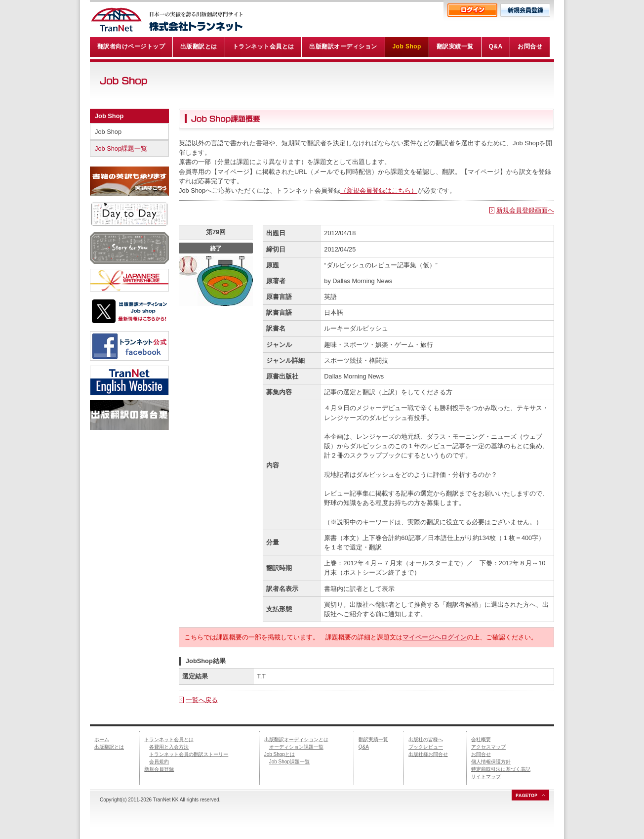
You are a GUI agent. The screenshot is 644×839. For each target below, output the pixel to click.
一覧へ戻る (202, 700)
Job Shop (109, 116)
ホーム (102, 739)
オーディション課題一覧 (296, 747)
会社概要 (481, 739)
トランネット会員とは (169, 739)
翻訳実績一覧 (373, 739)
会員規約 (159, 762)
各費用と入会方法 (169, 747)
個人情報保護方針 (491, 762)
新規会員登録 (159, 769)
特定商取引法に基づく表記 (501, 769)
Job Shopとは (280, 754)
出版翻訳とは (109, 747)
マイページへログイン (435, 637)
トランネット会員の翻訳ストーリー (189, 754)
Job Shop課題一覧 (121, 148)
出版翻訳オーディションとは (296, 739)
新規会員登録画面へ (525, 210)
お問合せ (481, 754)
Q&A (364, 747)
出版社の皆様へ (426, 739)
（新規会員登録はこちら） (379, 190)
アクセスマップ (488, 747)
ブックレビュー (426, 747)
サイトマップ (486, 776)
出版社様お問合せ (428, 754)
